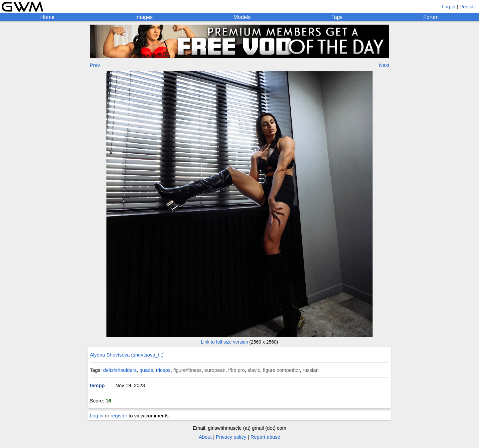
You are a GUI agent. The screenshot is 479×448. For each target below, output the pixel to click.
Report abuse (265, 437)
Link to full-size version (225, 342)
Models (242, 17)
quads (146, 370)
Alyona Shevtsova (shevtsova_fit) (127, 355)
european (215, 370)
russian (311, 370)
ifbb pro (237, 370)
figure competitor (281, 370)
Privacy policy (231, 437)
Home (47, 17)
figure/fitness (187, 370)
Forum (431, 17)
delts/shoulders (120, 370)
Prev (95, 65)
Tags (337, 17)
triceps (163, 370)
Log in (449, 6)
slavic (254, 370)
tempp (97, 385)
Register (469, 6)
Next (384, 65)
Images (144, 17)
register (119, 416)
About (205, 437)
